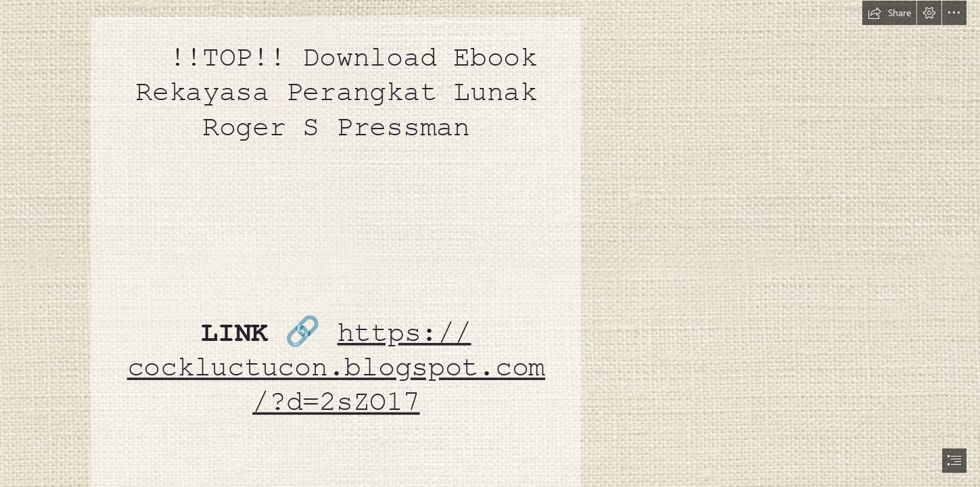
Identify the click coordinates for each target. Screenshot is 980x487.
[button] (889, 13)
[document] (490, 243)
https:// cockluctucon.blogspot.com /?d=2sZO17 (335, 367)
